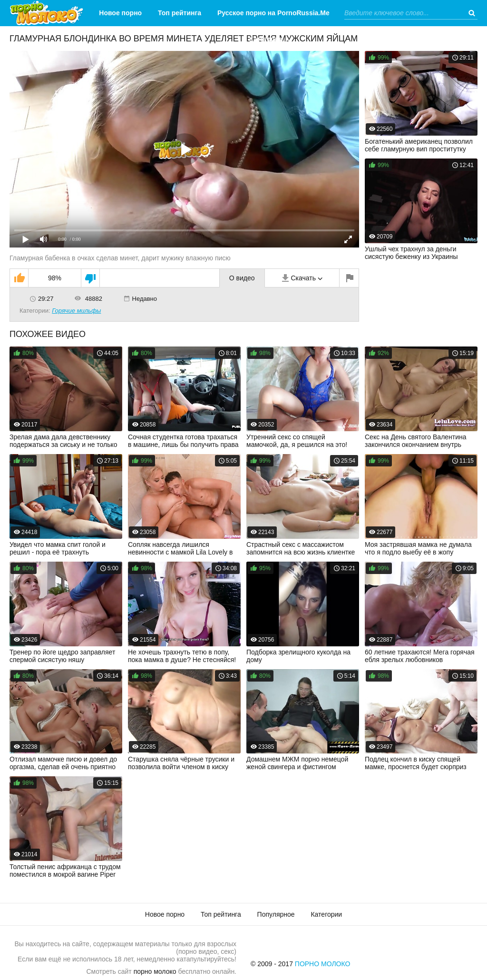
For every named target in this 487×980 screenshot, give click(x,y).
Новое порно (120, 13)
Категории (266, 39)
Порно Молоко (323, 964)
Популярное (276, 914)
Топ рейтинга (180, 13)
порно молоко (155, 971)
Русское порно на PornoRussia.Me (273, 13)
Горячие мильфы (76, 311)
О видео (242, 278)
